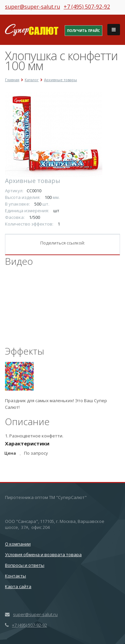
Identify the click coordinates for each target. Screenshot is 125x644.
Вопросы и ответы (25, 565)
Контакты (15, 576)
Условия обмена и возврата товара (43, 555)
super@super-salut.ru (32, 7)
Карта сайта (18, 586)
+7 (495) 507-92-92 (87, 7)
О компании (18, 544)
